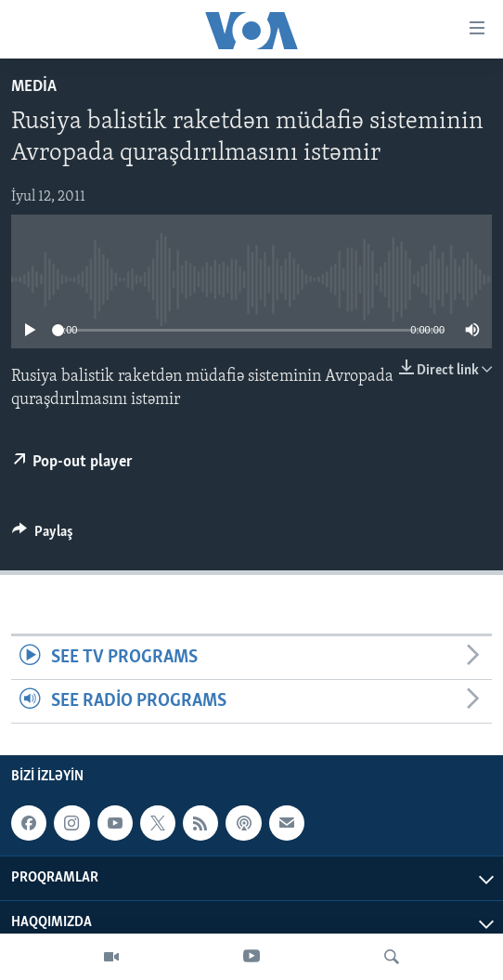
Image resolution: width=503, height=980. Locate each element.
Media (34, 87)
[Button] (43, 536)
